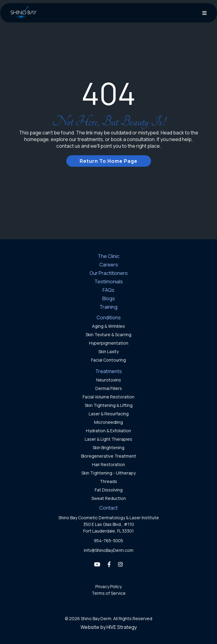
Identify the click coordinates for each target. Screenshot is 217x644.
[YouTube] (97, 564)
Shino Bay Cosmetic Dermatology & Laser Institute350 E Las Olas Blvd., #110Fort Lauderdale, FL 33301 (109, 524)
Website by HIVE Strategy (109, 627)
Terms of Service (109, 593)
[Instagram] (120, 564)
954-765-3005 (108, 541)
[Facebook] (109, 564)
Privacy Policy (108, 586)
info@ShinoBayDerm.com (109, 550)
